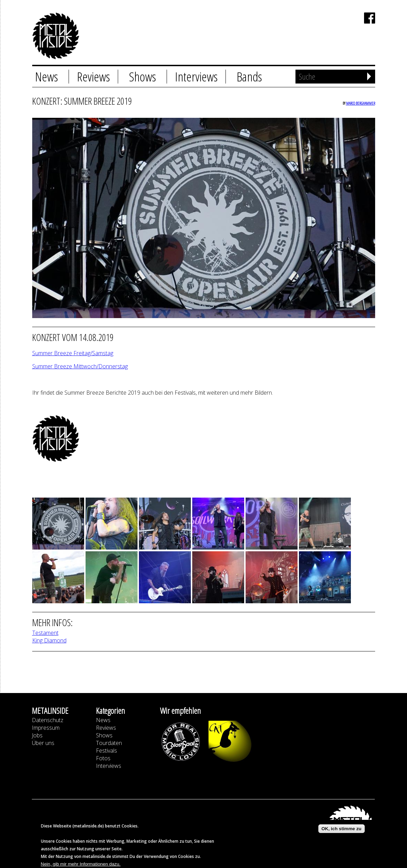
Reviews (93, 77)
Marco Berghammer (361, 103)
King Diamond (49, 640)
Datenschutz (48, 720)
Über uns (43, 743)
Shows (142, 77)
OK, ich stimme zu (342, 831)
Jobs (37, 735)
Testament (45, 633)
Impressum (46, 728)
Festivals (107, 751)
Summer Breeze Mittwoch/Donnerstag (80, 366)
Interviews (196, 77)
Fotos (103, 758)
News (46, 77)
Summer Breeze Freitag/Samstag (73, 353)
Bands (249, 77)
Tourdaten (109, 743)
